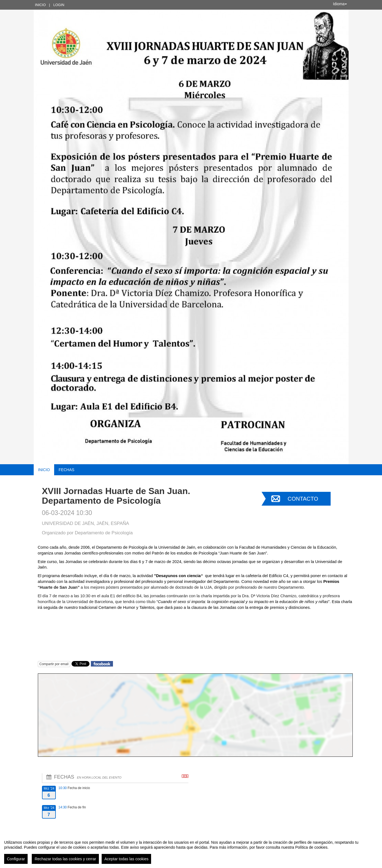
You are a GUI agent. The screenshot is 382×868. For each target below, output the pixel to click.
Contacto (303, 499)
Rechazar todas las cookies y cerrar (65, 859)
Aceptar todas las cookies (127, 859)
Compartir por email (54, 664)
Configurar (16, 859)
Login (59, 5)
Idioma (340, 4)
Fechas (66, 470)
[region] (191, 850)
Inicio (40, 5)
